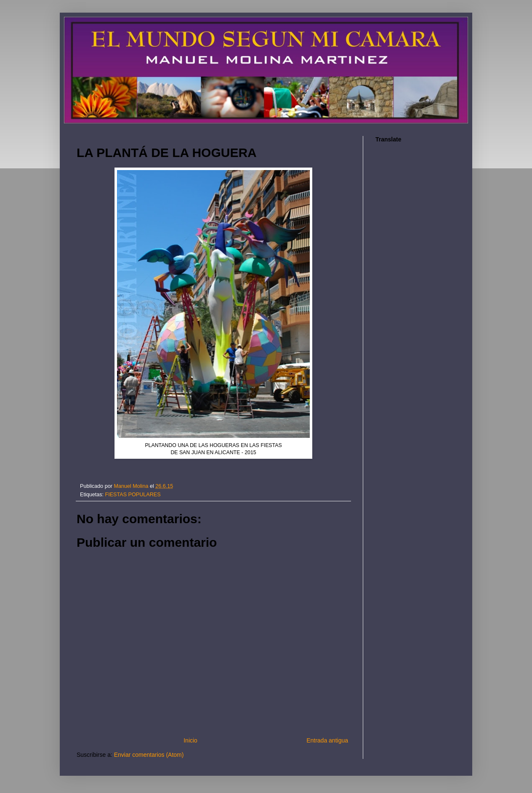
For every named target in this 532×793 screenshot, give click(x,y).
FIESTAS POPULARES (133, 495)
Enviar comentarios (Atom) (149, 755)
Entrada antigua (327, 740)
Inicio (190, 740)
